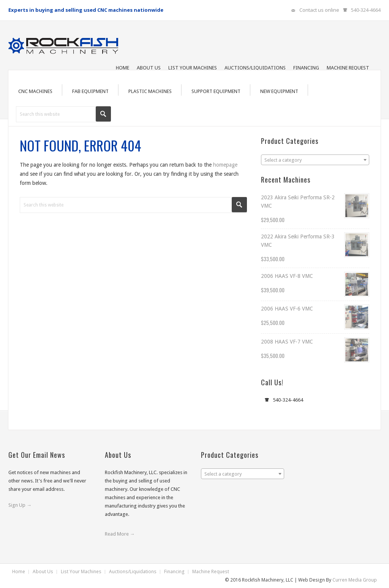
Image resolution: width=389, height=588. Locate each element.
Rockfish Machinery (65, 43)
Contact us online (319, 10)
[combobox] (315, 160)
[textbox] (315, 160)
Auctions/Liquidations (133, 571)
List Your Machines (81, 571)
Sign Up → (20, 505)
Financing (174, 571)
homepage (225, 165)
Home (19, 571)
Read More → (120, 534)
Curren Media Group (355, 580)
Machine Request (211, 571)
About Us (43, 571)
